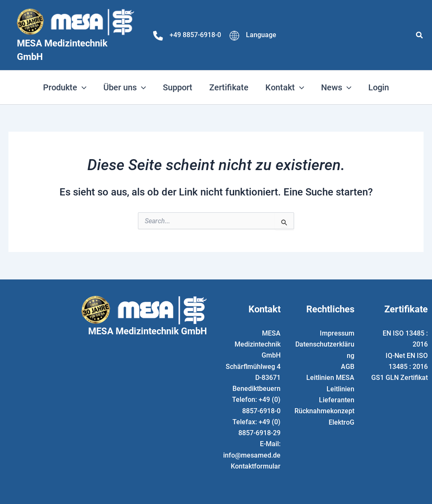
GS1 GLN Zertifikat (400, 377)
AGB (348, 366)
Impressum (337, 332)
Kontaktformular (256, 466)
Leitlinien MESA (330, 377)
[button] (420, 35)
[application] (82, 87)
